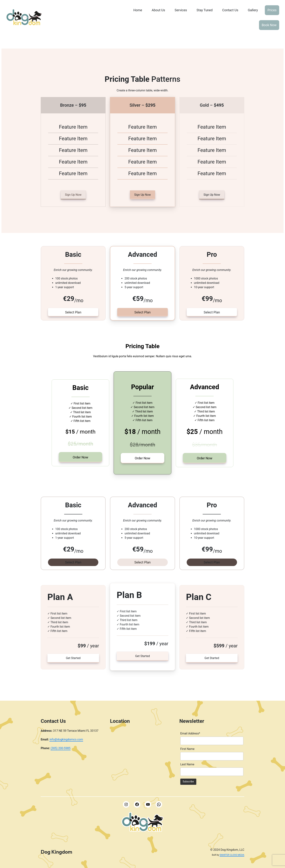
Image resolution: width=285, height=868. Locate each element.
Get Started (73, 658)
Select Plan (73, 312)
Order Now (80, 457)
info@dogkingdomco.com (66, 739)
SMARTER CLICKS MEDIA (232, 855)
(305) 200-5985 (60, 748)
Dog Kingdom (56, 852)
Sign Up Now (73, 195)
